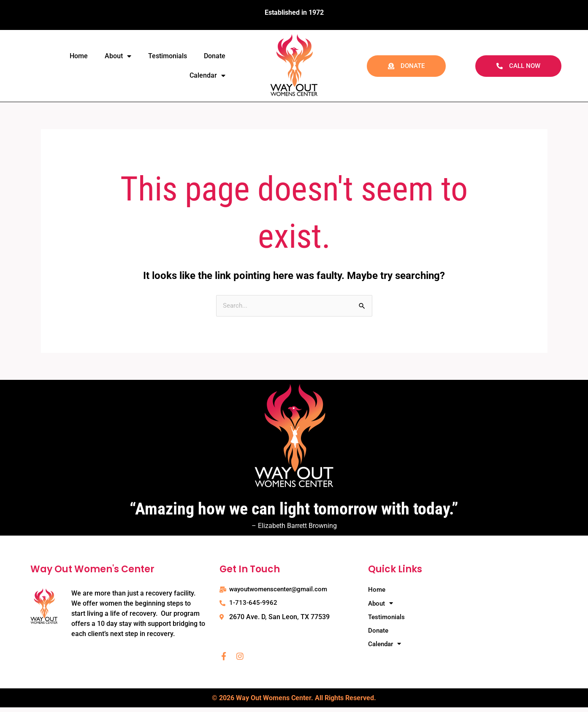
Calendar (207, 76)
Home (79, 56)
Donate (215, 56)
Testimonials (168, 56)
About (118, 56)
